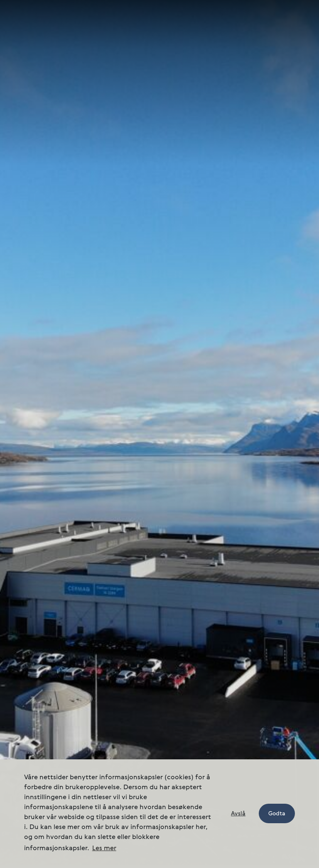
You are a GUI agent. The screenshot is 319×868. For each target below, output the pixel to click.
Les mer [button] (104, 849)
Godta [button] (277, 814)
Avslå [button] (238, 814)
